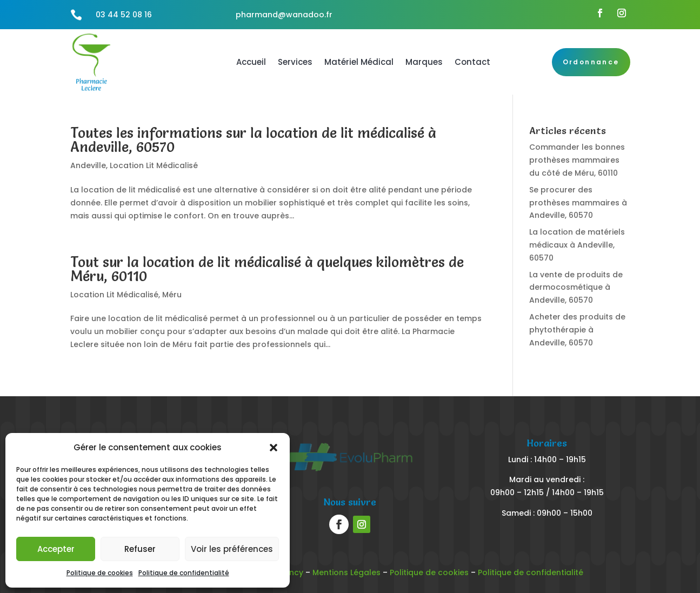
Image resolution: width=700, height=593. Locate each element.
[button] (274, 448)
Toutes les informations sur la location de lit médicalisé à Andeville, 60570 (253, 140)
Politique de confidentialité (184, 573)
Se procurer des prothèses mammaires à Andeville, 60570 (578, 203)
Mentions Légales (346, 572)
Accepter (56, 549)
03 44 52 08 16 (124, 15)
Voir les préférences (232, 549)
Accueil (251, 62)
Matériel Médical (359, 62)
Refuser (140, 549)
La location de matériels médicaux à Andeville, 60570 (577, 245)
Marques (424, 62)
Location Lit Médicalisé (154, 165)
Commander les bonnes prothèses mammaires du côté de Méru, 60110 (577, 160)
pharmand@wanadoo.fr (284, 15)
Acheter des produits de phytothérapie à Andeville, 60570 (577, 330)
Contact (472, 62)
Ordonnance (591, 62)
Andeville (88, 165)
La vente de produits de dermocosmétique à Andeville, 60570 (576, 288)
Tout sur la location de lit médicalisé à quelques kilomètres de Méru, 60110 (267, 269)
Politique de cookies (100, 573)
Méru (172, 295)
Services (295, 62)
